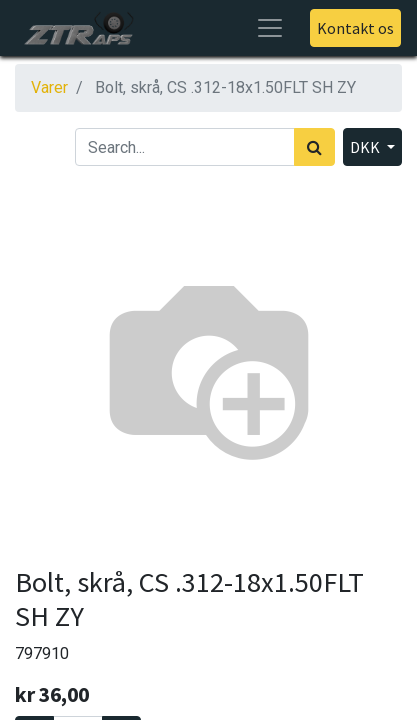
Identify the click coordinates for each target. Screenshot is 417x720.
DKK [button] (366, 147)
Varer (49, 87)
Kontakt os (355, 28)
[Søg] (314, 147)
